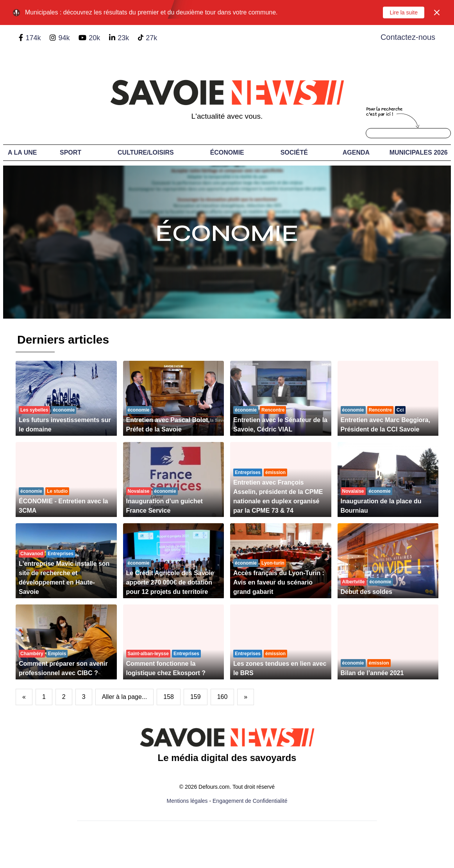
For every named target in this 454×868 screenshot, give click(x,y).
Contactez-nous (408, 37)
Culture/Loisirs (146, 152)
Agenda (356, 152)
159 (196, 697)
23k (123, 38)
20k (94, 38)
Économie (227, 152)
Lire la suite (404, 12)
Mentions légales (187, 801)
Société (294, 152)
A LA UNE (22, 152)
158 (169, 697)
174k (33, 38)
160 (223, 697)
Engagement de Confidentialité (250, 801)
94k (64, 38)
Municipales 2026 (419, 152)
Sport (71, 152)
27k (151, 38)
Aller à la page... (125, 697)
